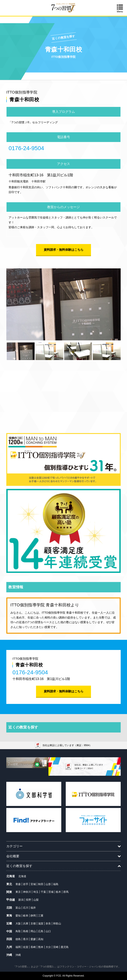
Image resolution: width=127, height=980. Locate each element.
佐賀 (26, 947)
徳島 (18, 939)
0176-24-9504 (26, 148)
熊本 (41, 947)
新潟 (21, 900)
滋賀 (41, 924)
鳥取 (18, 931)
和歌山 (57, 924)
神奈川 (27, 892)
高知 (41, 939)
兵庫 (26, 924)
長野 (28, 900)
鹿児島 (65, 947)
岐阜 (26, 916)
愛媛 (33, 939)
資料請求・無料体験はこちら (64, 250)
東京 (18, 892)
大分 (48, 947)
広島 (41, 931)
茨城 (51, 892)
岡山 (33, 931)
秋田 (41, 884)
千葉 (43, 892)
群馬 (66, 892)
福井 (33, 908)
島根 (26, 931)
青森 (18, 884)
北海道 (22, 876)
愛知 (18, 916)
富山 (18, 908)
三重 (41, 916)
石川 (26, 908)
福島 (56, 884)
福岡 (18, 947)
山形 (48, 884)
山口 (48, 931)
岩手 (26, 884)
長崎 (33, 947)
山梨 (36, 900)
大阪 (18, 924)
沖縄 (18, 955)
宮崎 (56, 947)
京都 (33, 924)
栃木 (58, 892)
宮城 (33, 884)
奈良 (48, 924)
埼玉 (36, 892)
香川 (26, 939)
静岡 (33, 916)
